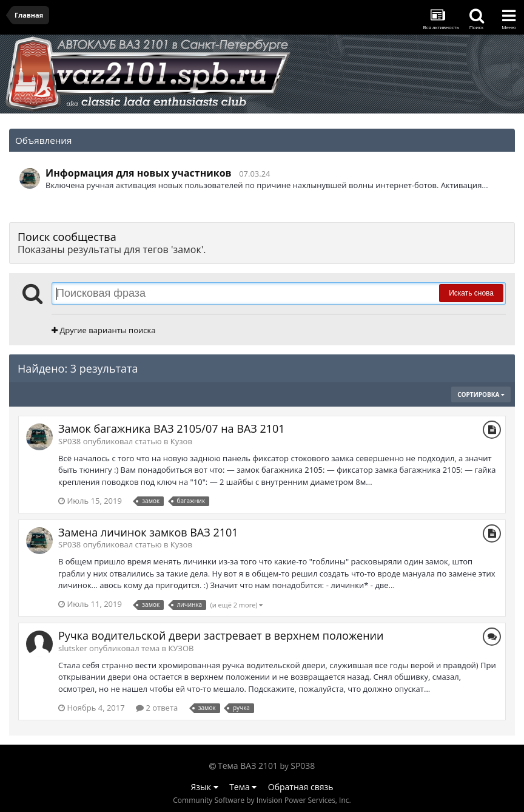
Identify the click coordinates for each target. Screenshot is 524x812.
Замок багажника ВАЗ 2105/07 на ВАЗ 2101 (172, 428)
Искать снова (471, 293)
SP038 (303, 766)
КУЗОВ (181, 648)
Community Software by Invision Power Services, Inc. (262, 800)
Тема (243, 787)
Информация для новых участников (139, 173)
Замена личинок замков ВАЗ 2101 (148, 532)
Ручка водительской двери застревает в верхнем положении (221, 635)
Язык (205, 787)
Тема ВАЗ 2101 (248, 766)
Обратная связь (301, 787)
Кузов (181, 441)
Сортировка (481, 394)
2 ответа (157, 708)
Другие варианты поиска (103, 330)
